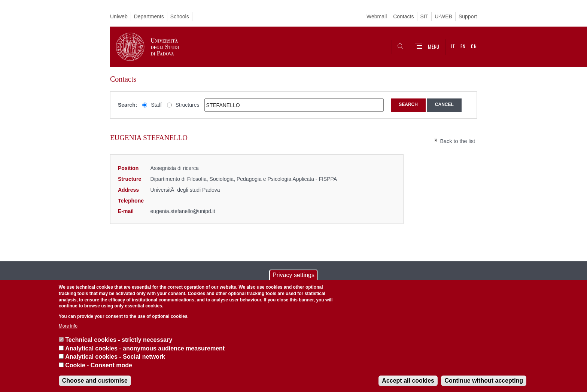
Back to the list (457, 141)
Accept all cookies (408, 381)
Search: (127, 105)
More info (68, 326)
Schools (180, 16)
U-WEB (443, 16)
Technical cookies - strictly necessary (119, 340)
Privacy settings (293, 275)
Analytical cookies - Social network (115, 357)
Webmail (377, 16)
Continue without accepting (484, 381)
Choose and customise (95, 381)
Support (468, 16)
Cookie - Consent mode (99, 365)
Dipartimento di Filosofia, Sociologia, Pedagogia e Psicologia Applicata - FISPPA (244, 179)
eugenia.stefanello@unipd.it (183, 211)
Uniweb (119, 16)
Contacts (403, 16)
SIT (425, 16)
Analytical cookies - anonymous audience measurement (145, 348)
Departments (149, 16)
